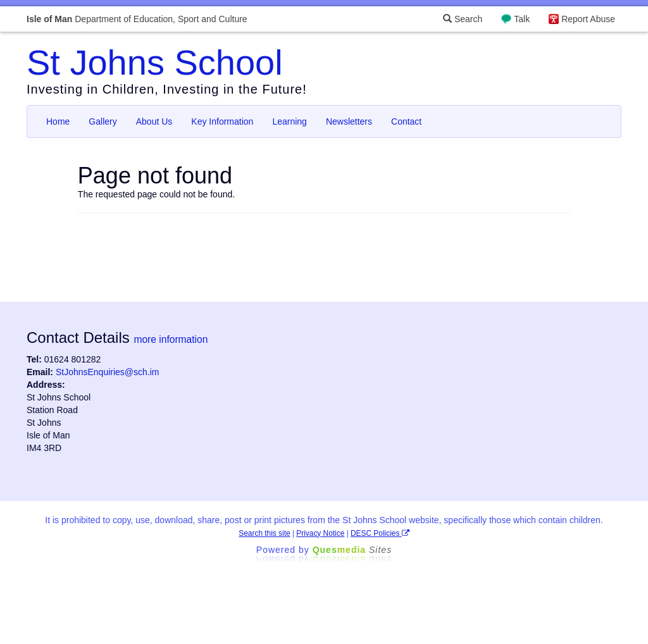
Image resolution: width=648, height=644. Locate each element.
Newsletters (349, 121)
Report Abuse (588, 19)
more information (171, 339)
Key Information (222, 121)
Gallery (103, 121)
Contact (406, 121)
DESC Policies (380, 533)
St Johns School (155, 62)
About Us (154, 121)
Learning (290, 121)
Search (463, 19)
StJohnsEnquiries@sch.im (108, 372)
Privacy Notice (320, 533)
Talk (522, 19)
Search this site (264, 533)
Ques (352, 550)
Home (58, 121)
